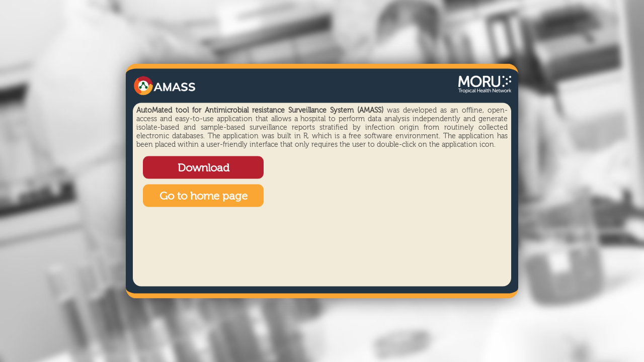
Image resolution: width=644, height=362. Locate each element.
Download (204, 168)
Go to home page (204, 197)
